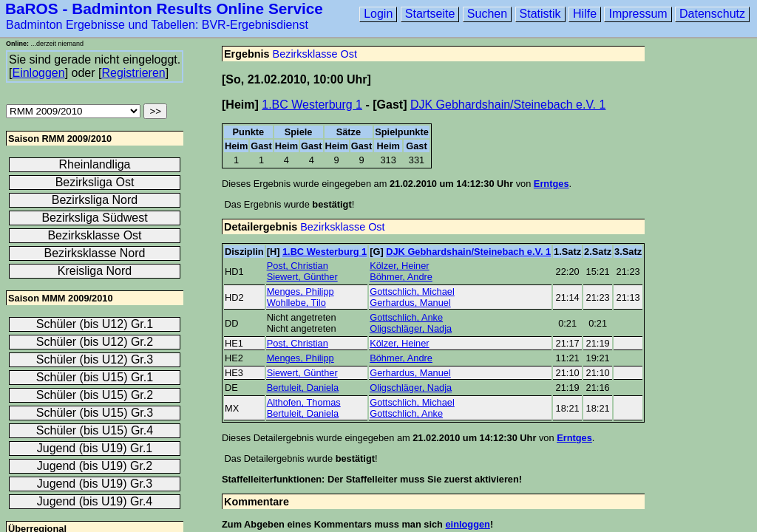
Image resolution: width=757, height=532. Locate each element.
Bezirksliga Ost (95, 182)
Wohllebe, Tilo (296, 303)
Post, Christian (298, 266)
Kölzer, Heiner (399, 266)
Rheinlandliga (95, 164)
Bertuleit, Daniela (303, 388)
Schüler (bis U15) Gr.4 (95, 430)
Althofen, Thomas (304, 402)
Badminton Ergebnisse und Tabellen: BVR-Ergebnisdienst (157, 25)
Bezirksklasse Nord (95, 253)
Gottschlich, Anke (406, 317)
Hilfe (585, 14)
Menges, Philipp (301, 291)
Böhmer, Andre (401, 277)
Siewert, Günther (302, 277)
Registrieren (133, 73)
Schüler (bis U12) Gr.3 (95, 359)
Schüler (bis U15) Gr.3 (95, 413)
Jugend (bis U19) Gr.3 (95, 484)
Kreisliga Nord (95, 271)
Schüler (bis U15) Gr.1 (95, 377)
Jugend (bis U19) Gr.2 (95, 466)
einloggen (467, 524)
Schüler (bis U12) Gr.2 (95, 342)
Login (378, 14)
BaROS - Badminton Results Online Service (164, 8)
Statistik (540, 14)
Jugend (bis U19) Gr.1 (95, 448)
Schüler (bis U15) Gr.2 (95, 395)
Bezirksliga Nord (95, 200)
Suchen (487, 14)
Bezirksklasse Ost (315, 54)
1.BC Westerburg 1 (312, 105)
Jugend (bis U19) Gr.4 (95, 501)
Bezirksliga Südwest (94, 218)
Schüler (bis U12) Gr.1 (95, 324)
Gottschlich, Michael (412, 291)
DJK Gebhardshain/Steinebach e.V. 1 (508, 105)
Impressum (638, 14)
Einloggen (38, 73)
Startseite (430, 14)
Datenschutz (712, 14)
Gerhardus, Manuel (410, 303)
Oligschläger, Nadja (411, 328)
